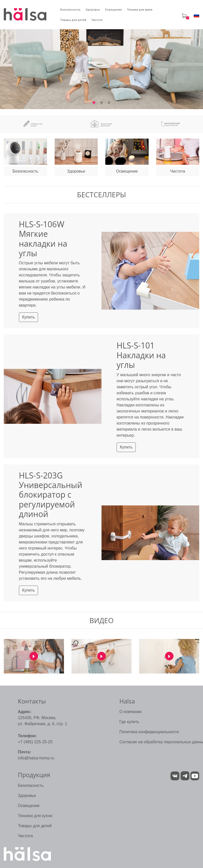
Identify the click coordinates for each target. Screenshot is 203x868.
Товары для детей (35, 826)
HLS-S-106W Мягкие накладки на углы (43, 239)
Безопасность (31, 785)
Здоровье (27, 796)
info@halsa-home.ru (36, 758)
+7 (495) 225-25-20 (35, 742)
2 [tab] (101, 103)
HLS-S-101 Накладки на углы (141, 355)
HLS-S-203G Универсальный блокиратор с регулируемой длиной (51, 495)
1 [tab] (94, 103)
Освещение (29, 806)
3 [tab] (109, 103)
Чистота (25, 836)
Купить (29, 317)
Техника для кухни (35, 816)
